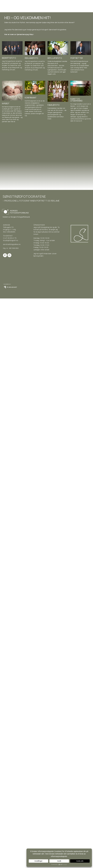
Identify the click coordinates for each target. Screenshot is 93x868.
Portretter (77, 58)
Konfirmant (31, 98)
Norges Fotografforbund (20, 217)
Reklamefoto (31, 58)
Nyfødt (6, 104)
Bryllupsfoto (55, 58)
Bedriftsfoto (9, 58)
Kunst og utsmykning (77, 100)
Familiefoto (54, 105)
